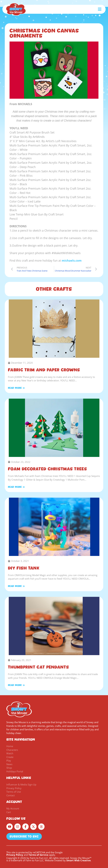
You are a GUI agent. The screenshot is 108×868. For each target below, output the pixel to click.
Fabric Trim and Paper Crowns (44, 370)
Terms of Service (38, 855)
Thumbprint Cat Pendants (38, 667)
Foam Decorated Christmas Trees (47, 469)
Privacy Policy (15, 855)
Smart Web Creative (78, 860)
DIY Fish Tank (24, 568)
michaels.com (72, 260)
